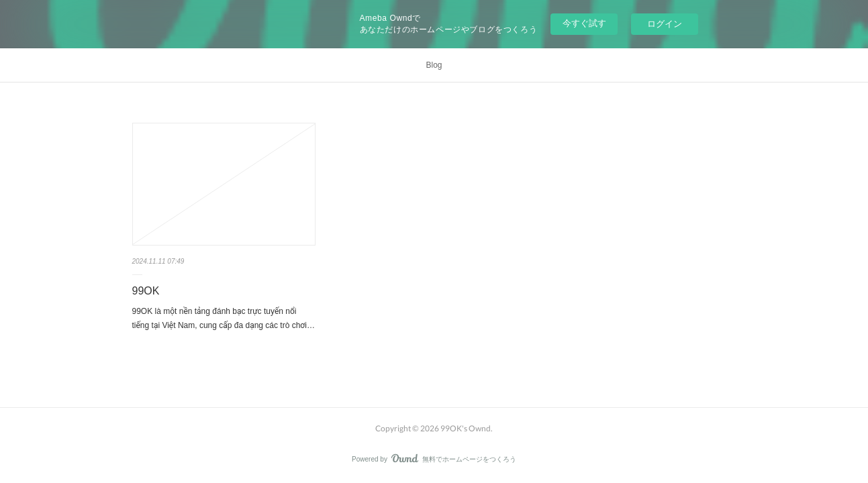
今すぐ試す (584, 23)
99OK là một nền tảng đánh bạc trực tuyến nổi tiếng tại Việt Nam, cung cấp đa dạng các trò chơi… (224, 319)
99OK (146, 291)
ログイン (665, 24)
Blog (434, 65)
